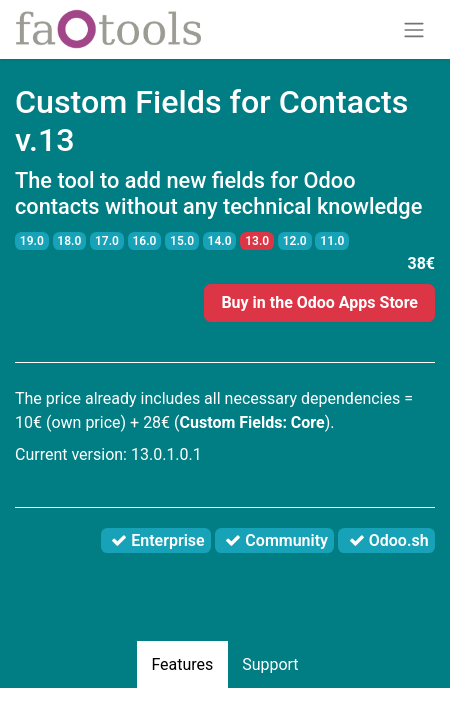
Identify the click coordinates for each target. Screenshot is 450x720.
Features (182, 664)
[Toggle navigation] (414, 29)
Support (270, 664)
